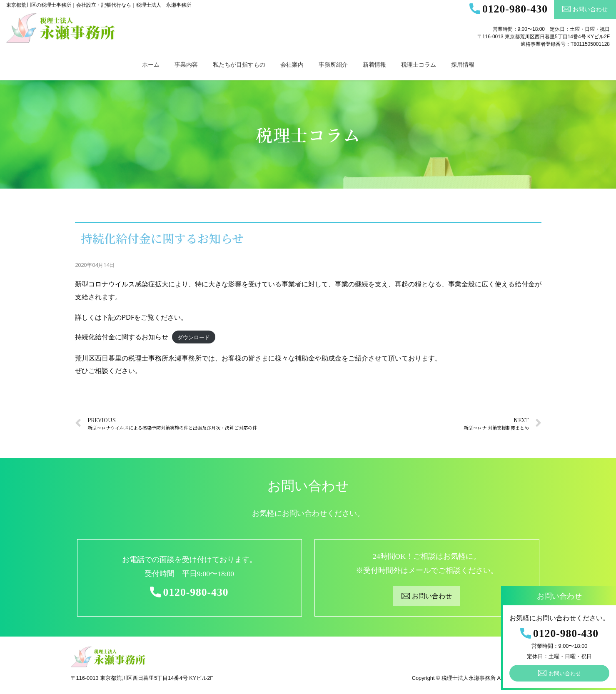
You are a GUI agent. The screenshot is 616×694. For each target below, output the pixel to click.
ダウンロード (194, 337)
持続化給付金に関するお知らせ (122, 337)
